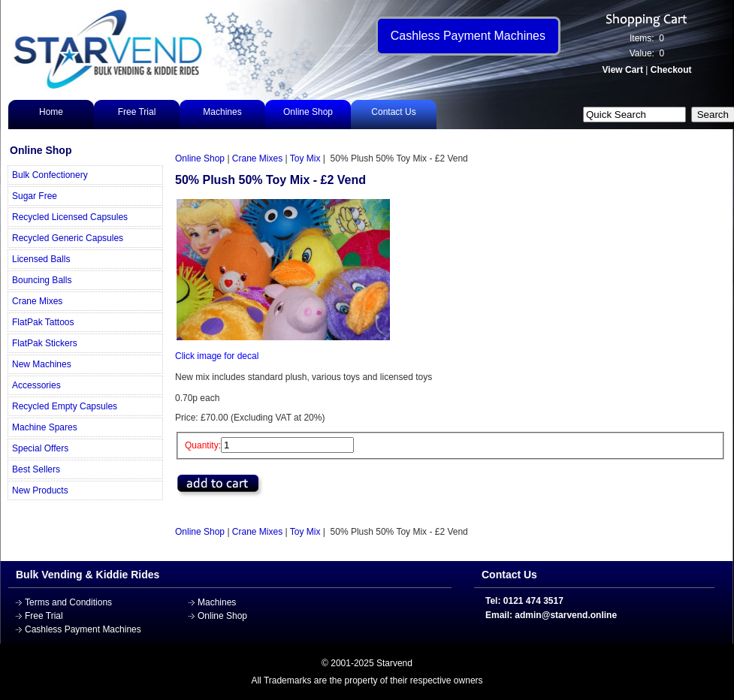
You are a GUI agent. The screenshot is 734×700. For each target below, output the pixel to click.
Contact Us (393, 112)
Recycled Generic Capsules (68, 238)
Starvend (394, 663)
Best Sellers (36, 469)
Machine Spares (45, 427)
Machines (222, 112)
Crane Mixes (37, 301)
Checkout (671, 70)
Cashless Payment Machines (83, 629)
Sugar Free (35, 196)
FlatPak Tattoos (43, 322)
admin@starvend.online (566, 615)
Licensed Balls (41, 259)
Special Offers (40, 448)
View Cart (623, 70)
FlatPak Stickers (45, 343)
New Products (40, 490)
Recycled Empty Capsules (65, 406)
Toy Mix (305, 158)
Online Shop (308, 112)
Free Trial (137, 112)
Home (51, 112)
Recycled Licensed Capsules (70, 217)
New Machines (42, 364)
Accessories (36, 385)
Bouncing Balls (42, 280)
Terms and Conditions (68, 602)
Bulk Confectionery (50, 175)
